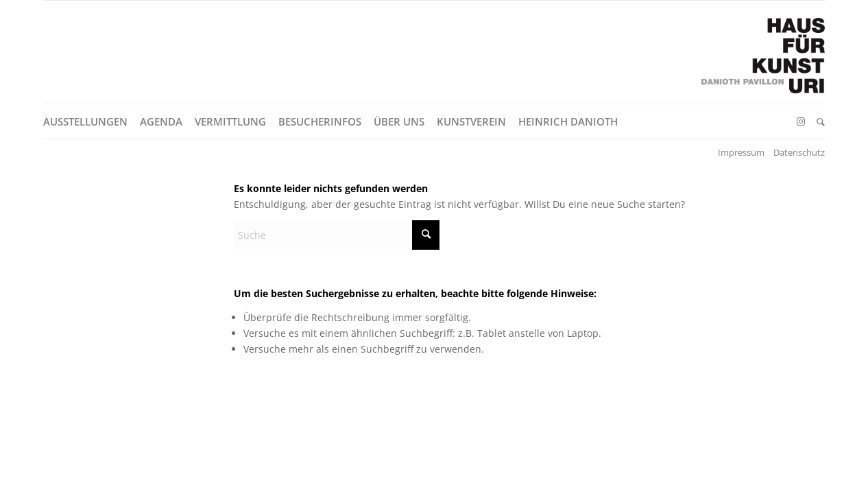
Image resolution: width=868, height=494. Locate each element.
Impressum (741, 152)
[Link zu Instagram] (801, 121)
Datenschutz (799, 152)
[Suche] (821, 121)
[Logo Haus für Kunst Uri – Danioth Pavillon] (763, 62)
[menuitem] (92, 121)
